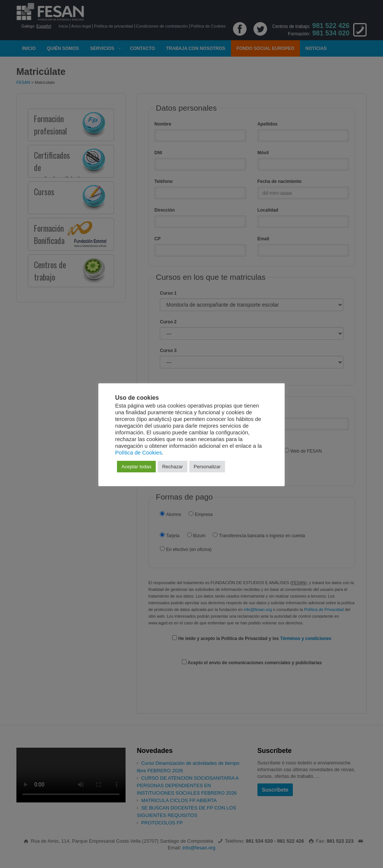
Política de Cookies (138, 453)
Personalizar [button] (207, 467)
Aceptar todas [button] (136, 467)
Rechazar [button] (172, 467)
